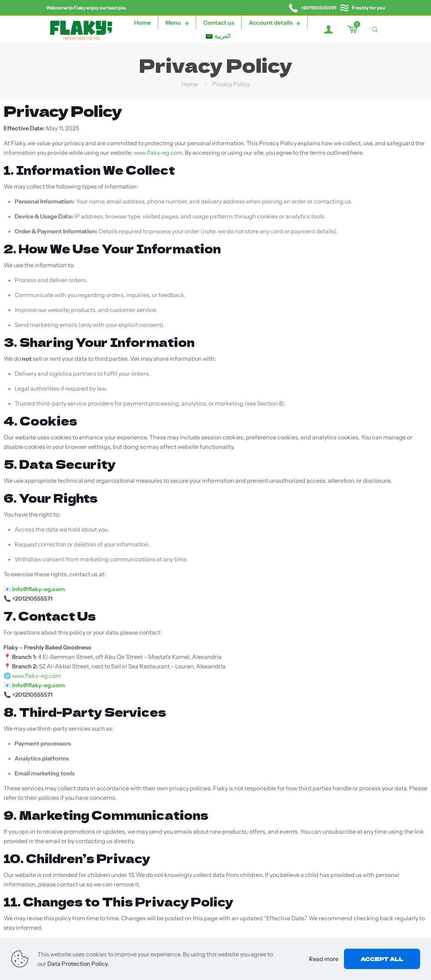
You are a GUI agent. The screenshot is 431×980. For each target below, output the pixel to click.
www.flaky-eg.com (158, 153)
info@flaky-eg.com (38, 589)
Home (190, 84)
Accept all (382, 959)
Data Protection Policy (77, 964)
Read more (324, 959)
